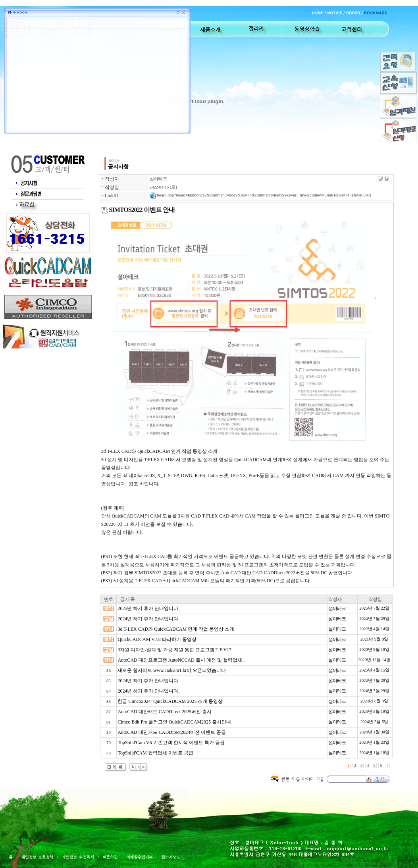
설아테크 (158, 179)
